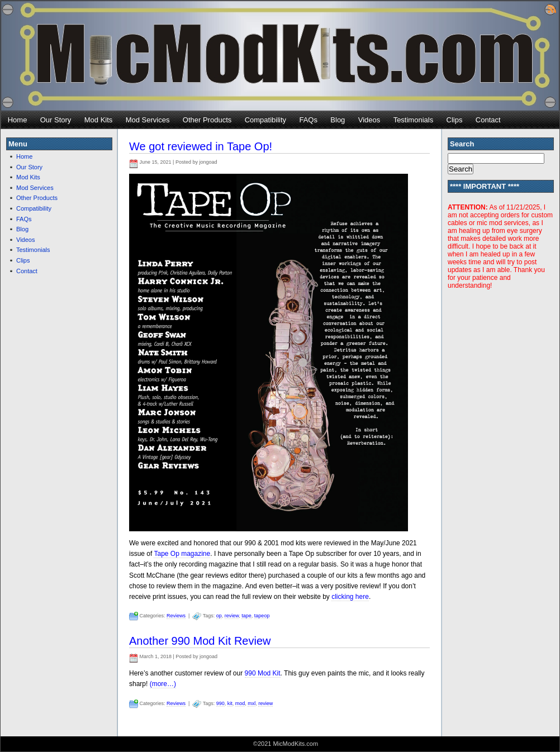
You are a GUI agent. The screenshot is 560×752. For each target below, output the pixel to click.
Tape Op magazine (182, 554)
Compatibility (265, 120)
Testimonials (414, 120)
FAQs (308, 120)
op (219, 616)
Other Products (207, 120)
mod (240, 703)
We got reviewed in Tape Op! (201, 146)
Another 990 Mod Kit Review (200, 641)
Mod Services (148, 120)
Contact (488, 120)
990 (220, 703)
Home (18, 120)
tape (246, 616)
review (232, 616)
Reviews (176, 616)
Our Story (56, 120)
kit (230, 703)
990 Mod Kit (263, 673)
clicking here (350, 597)
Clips (455, 120)
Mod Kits (99, 120)
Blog (338, 120)
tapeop (262, 616)
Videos (369, 120)
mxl (251, 703)
